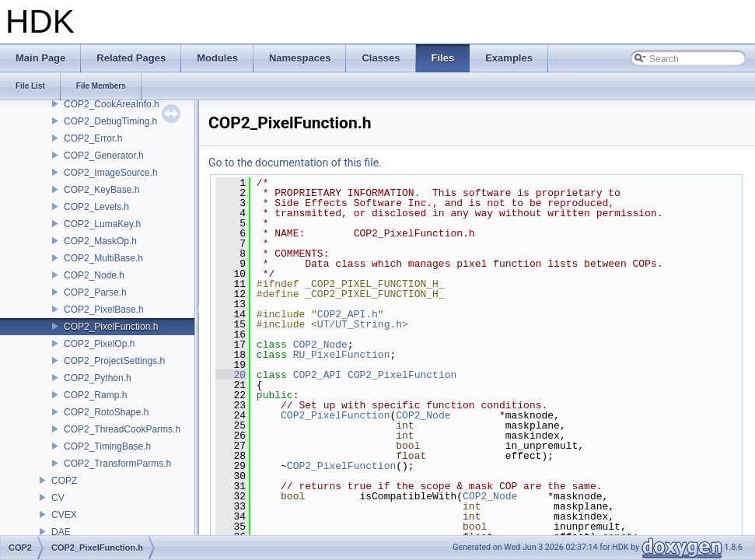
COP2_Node (320, 345)
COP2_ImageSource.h (111, 173)
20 (231, 375)
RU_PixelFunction (342, 355)
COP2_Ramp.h (95, 395)
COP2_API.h (348, 314)
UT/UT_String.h (360, 324)
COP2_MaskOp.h (100, 241)
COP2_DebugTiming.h (110, 121)
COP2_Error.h (93, 138)
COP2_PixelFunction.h (111, 327)
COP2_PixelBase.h (104, 310)
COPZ (64, 481)
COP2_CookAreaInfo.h (112, 104)
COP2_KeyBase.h (101, 190)
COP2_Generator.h (104, 156)
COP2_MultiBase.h (103, 258)
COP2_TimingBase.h (107, 446)
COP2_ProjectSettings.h (114, 361)
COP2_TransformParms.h (117, 464)
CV (58, 498)
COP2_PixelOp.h (99, 344)
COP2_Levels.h (96, 207)
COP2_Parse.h (95, 292)
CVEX (64, 515)
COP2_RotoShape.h (106, 412)
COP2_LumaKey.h (102, 224)
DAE (61, 532)
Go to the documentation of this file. (295, 163)
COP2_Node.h (94, 275)
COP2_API (317, 375)
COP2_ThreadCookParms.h (122, 429)
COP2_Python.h (98, 378)
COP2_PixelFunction (402, 375)
